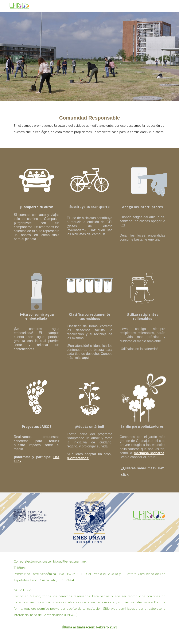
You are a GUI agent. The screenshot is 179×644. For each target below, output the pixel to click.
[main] (89, 126)
